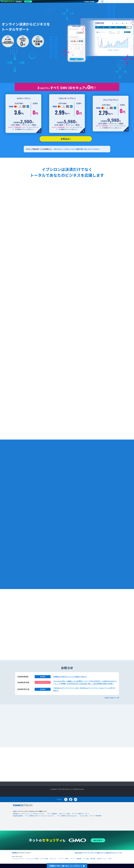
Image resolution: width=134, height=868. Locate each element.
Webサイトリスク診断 (64, 814)
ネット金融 (86, 859)
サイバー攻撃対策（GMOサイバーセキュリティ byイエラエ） (40, 816)
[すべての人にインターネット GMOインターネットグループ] (119, 2)
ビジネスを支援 (44, 859)
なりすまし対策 (84, 816)
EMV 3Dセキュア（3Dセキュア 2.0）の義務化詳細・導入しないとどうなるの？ (77, 149)
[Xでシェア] (66, 799)
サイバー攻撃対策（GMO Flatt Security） (67, 816)
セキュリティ (53, 859)
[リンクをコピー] (76, 799)
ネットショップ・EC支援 (32, 859)
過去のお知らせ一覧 (111, 698)
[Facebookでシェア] (71, 799)
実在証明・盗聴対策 (18, 816)
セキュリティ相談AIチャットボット (81, 814)
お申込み (66, 139)
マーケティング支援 (63, 859)
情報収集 (79, 859)
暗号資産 (93, 859)
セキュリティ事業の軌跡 (95, 816)
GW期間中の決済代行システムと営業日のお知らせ (70, 677)
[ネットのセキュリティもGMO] (17, 2)
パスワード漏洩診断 (52, 814)
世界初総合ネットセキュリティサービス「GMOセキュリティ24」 (29, 814)
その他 (110, 859)
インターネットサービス (18, 859)
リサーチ (72, 859)
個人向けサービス (102, 859)
